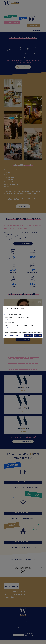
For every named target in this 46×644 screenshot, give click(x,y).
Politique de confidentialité (11, 335)
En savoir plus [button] (7, 319)
